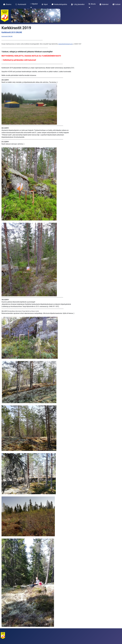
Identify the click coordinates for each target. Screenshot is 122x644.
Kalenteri (104, 4)
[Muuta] (89, 8)
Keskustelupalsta (59, 4)
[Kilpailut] (31, 8)
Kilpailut (34, 4)
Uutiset (116, 4)
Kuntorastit (20, 4)
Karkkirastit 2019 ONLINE (12, 32)
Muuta (92, 4)
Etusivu (7, 4)
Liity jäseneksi (77, 4)
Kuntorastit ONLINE (7, 36)
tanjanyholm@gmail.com (65, 44)
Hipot (44, 4)
